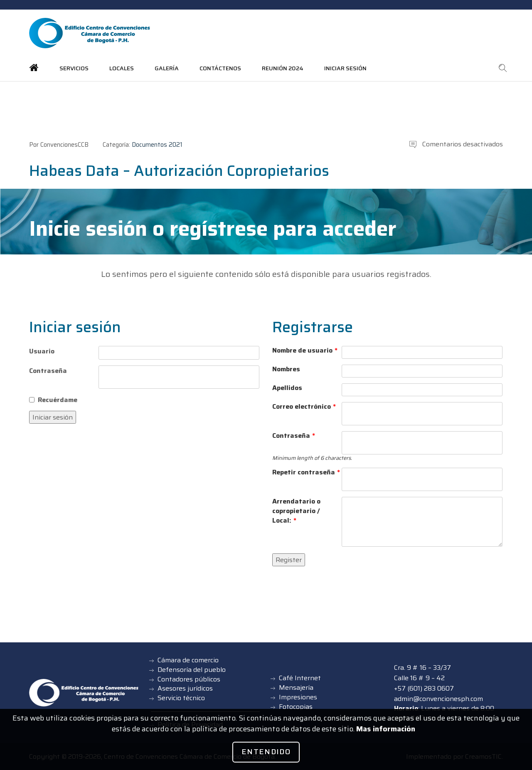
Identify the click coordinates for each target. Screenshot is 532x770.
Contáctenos (220, 68)
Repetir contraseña (306, 473)
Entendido (266, 752)
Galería (167, 68)
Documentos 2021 (157, 145)
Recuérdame (58, 400)
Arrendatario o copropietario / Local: (296, 511)
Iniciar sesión (345, 68)
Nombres (286, 369)
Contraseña (48, 371)
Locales (122, 68)
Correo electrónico (304, 407)
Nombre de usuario (305, 351)
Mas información (386, 729)
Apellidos (287, 388)
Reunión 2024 (283, 68)
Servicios (74, 68)
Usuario (42, 351)
